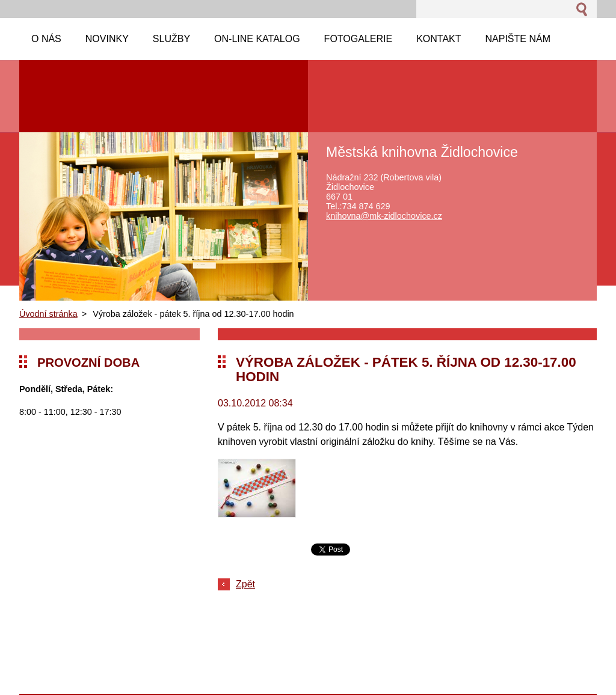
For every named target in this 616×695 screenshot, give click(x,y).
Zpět (245, 584)
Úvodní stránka (48, 314)
